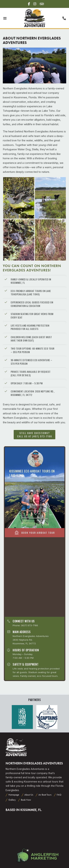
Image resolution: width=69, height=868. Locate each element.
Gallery (12, 800)
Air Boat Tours (45, 795)
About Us (29, 795)
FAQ (59, 795)
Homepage (14, 795)
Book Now (26, 800)
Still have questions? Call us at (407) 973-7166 (35, 434)
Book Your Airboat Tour (34, 533)
